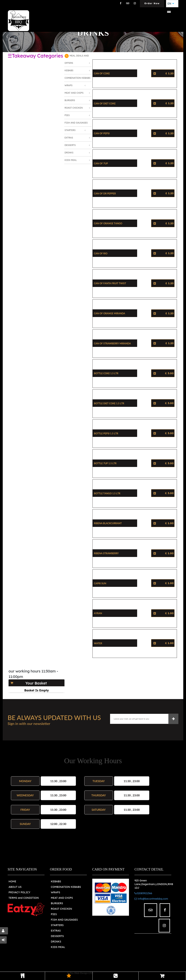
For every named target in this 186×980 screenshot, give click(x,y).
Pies (67, 115)
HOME (12, 881)
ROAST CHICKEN (61, 909)
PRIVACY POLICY (19, 892)
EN (171, 4)
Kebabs (69, 70)
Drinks (69, 153)
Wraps (68, 85)
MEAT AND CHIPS (62, 898)
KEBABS (56, 881)
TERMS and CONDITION (24, 898)
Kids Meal (71, 160)
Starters (70, 130)
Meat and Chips (74, 93)
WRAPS (55, 892)
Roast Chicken (74, 108)
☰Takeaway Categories (35, 56)
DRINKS (56, 942)
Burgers (70, 100)
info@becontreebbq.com (151, 899)
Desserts (70, 145)
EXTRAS (56, 931)
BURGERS (57, 903)
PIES (54, 914)
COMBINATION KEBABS (66, 887)
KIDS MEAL (58, 947)
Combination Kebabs (77, 78)
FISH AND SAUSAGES (64, 920)
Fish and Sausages (76, 123)
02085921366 (143, 893)
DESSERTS (57, 936)
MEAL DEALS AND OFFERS (77, 59)
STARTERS (57, 925)
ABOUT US (15, 887)
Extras (69, 138)
